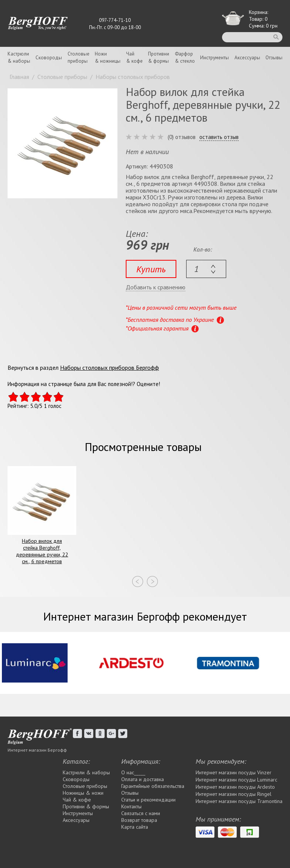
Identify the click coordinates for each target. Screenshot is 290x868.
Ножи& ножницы (108, 57)
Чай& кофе (134, 57)
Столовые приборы (85, 786)
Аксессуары (247, 58)
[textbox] (206, 269)
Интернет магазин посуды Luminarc (236, 780)
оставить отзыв (219, 137)
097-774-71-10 (115, 20)
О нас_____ (133, 772)
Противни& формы (159, 57)
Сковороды (49, 58)
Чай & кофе (77, 800)
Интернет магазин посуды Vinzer (234, 772)
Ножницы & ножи (83, 793)
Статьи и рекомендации (148, 800)
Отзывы (274, 58)
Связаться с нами (141, 813)
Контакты (131, 806)
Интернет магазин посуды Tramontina (239, 801)
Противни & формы (86, 806)
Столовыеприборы (79, 57)
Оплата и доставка (143, 779)
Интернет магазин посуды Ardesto (235, 787)
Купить (151, 269)
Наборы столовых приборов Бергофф (110, 368)
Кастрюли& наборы (19, 57)
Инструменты (214, 58)
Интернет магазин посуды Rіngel (234, 794)
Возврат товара (139, 820)
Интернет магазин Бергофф (37, 750)
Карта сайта (135, 827)
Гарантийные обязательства (153, 786)
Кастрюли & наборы (86, 772)
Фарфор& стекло (185, 57)
